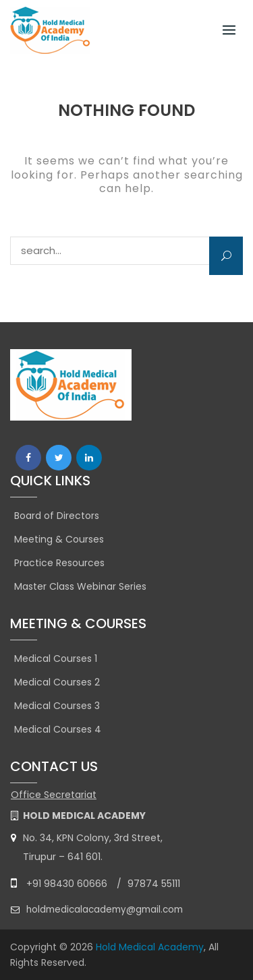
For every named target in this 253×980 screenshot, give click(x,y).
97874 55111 (154, 884)
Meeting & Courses (59, 539)
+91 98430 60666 (67, 884)
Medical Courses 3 (57, 706)
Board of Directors (57, 516)
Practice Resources (59, 563)
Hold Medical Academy (150, 947)
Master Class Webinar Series (80, 586)
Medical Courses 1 (56, 659)
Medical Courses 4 (58, 729)
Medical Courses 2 (57, 682)
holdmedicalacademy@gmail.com (105, 910)
